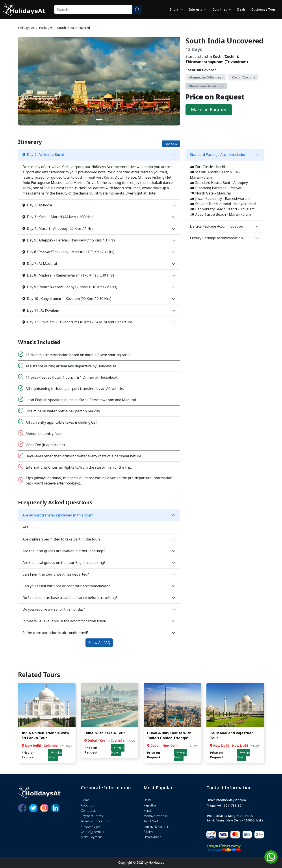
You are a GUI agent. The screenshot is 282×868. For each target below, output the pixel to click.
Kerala (148, 811)
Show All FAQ (99, 643)
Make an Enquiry (209, 109)
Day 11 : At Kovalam (41, 310)
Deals (241, 9)
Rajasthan (151, 805)
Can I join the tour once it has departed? (56, 574)
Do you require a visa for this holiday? (54, 609)
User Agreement (93, 832)
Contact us (89, 811)
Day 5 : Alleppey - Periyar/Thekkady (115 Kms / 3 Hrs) (69, 240)
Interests (198, 9)
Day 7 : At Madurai (40, 264)
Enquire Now (55, 755)
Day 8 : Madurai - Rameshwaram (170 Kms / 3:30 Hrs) (68, 275)
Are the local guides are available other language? (64, 551)
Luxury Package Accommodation (216, 238)
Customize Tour (263, 9)
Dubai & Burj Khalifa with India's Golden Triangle (169, 735)
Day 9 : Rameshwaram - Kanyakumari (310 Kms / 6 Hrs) (70, 287)
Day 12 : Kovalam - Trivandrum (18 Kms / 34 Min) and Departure (77, 322)
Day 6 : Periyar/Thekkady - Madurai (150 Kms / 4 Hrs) (68, 252)
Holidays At (26, 28)
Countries (222, 9)
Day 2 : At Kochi (37, 205)
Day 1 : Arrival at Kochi (43, 155)
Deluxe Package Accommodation (216, 226)
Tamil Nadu (152, 821)
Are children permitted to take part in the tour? (61, 539)
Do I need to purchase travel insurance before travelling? (70, 598)
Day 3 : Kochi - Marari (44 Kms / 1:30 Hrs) (58, 217)
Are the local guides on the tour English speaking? (64, 563)
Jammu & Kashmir (156, 826)
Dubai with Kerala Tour (105, 733)
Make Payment (91, 837)
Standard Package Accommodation (218, 155)
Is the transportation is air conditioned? (55, 633)
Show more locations (206, 86)
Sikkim (148, 832)
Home (85, 800)
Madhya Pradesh (156, 816)
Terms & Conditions (95, 821)
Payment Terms (92, 816)
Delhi (147, 800)
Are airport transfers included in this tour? (58, 515)
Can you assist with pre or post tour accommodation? (66, 586)
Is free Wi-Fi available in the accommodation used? (64, 621)
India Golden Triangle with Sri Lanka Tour (45, 735)
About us (87, 805)
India (176, 9)
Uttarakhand (153, 837)
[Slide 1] (99, 119)
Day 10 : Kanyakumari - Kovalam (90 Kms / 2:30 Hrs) (67, 299)
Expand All (171, 144)
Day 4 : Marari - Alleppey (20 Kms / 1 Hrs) (58, 228)
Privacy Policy (90, 826)
